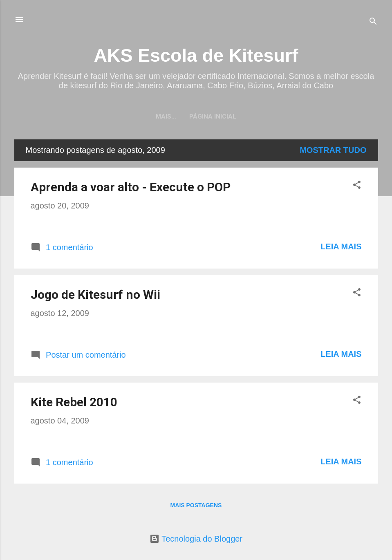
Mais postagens (196, 505)
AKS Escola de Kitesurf (196, 55)
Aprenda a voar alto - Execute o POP (131, 187)
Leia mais (341, 246)
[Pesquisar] (373, 22)
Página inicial (196, 116)
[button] (357, 186)
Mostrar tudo (333, 150)
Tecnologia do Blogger (196, 539)
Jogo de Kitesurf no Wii (95, 295)
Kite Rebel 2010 (74, 402)
